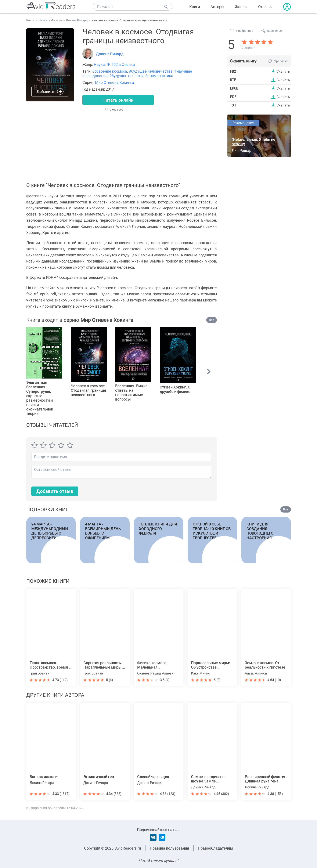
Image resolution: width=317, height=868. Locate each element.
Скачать (283, 71)
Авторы (217, 7)
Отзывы (265, 7)
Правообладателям (215, 848)
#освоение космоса (110, 71)
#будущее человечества (151, 71)
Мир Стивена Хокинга (115, 82)
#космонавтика (159, 76)
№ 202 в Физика (121, 64)
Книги (195, 7)
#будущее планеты (126, 76)
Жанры (241, 7)
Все (211, 320)
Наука (99, 64)
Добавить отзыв (55, 491)
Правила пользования (169, 848)
